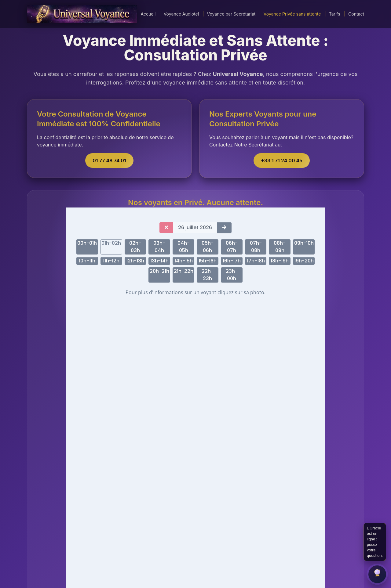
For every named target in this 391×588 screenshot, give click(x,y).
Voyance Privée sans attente (292, 14)
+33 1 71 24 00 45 (282, 161)
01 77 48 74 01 (109, 161)
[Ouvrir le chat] (377, 574)
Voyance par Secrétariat (231, 14)
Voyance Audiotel (181, 14)
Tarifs (335, 14)
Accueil (148, 14)
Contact (356, 14)
